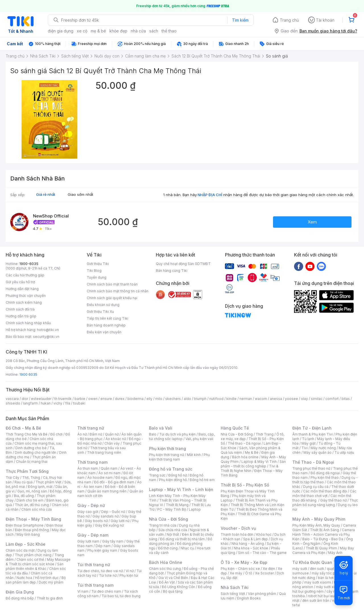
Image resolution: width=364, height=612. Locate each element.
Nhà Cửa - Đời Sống (168, 519)
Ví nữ (130, 571)
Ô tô (249, 573)
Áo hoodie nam (100, 478)
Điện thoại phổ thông (32, 530)
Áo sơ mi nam (109, 473)
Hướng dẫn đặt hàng (22, 289)
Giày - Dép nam (93, 535)
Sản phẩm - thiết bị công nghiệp (253, 464)
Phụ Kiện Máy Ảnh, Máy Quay (316, 525)
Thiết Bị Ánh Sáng (324, 530)
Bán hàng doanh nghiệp (106, 325)
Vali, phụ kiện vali (199, 439)
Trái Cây (13, 478)
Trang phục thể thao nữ (311, 468)
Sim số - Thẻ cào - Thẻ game (262, 553)
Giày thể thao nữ (333, 500)
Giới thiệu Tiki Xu (100, 312)
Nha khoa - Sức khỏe (251, 548)
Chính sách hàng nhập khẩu (28, 323)
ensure (106, 399)
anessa (276, 399)
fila (68, 403)
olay (304, 399)
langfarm (30, 403)
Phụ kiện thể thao (325, 478)
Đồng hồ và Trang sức (171, 469)
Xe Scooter (264, 573)
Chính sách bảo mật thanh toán (112, 284)
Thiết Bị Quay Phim (321, 548)
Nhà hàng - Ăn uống (248, 544)
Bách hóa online (245, 457)
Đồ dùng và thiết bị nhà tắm (182, 539)
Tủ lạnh (308, 439)
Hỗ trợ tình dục (47, 578)
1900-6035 (29, 264)
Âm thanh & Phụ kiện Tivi (313, 434)
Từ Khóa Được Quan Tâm (317, 562)
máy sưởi (300, 569)
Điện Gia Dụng (20, 592)
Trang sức (157, 475)
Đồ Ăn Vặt (167, 582)
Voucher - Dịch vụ (238, 528)
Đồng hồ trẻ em (202, 480)
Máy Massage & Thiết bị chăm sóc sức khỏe (38, 562)
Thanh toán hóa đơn (237, 534)
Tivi (305, 448)
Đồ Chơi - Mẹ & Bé (23, 428)
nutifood (216, 399)
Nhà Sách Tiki (235, 587)
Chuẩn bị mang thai (32, 462)
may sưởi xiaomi (318, 582)
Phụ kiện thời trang (167, 448)
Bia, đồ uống (24, 496)
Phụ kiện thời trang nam (179, 457)
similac (317, 399)
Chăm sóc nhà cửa (37, 509)
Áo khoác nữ (116, 439)
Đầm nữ (96, 434)
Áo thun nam (88, 468)
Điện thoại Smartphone (25, 525)
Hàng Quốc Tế (235, 428)
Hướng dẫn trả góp (21, 316)
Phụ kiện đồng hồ (173, 480)
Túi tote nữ (108, 575)
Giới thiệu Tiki (98, 264)
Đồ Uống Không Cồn (178, 587)
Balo (153, 434)
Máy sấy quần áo (318, 452)
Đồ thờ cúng (168, 548)
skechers (173, 399)
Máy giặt (309, 443)
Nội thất (173, 534)
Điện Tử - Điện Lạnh (312, 428)
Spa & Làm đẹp (256, 539)
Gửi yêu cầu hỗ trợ (20, 282)
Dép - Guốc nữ (113, 512)
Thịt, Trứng (31, 478)
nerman (246, 399)
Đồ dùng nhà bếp (20, 598)
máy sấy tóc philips (328, 573)
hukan (46, 403)
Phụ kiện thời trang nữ (167, 455)
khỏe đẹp (118, 31)
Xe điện (269, 569)
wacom (261, 399)
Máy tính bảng (28, 534)
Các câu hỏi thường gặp (25, 275)
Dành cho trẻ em (30, 500)
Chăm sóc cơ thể (30, 559)
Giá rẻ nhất (46, 194)
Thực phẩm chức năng (33, 555)
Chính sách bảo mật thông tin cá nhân (118, 291)
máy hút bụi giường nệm (322, 589)
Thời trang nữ (91, 428)
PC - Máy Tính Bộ (172, 509)
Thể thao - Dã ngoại (244, 443)
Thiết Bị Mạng (177, 505)
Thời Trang (265, 434)
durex (120, 399)
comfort (332, 399)
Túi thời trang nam (95, 585)
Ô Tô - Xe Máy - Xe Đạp (244, 562)
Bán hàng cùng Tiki (172, 271)
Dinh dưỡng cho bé (31, 448)
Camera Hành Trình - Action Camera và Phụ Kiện (324, 534)
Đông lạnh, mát (40, 487)
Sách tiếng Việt (233, 594)
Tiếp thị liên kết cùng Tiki (107, 318)
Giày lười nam (88, 541)
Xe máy (236, 573)
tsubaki (79, 403)
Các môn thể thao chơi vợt (324, 493)
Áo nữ (82, 434)
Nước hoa (24, 578)
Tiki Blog (94, 271)
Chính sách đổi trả (20, 309)
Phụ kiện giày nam (102, 550)
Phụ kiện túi (129, 575)
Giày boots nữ (96, 521)
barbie (80, 399)
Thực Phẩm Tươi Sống (27, 471)
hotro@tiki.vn (48, 330)
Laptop (195, 509)
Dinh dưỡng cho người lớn (36, 452)
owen (93, 399)
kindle (231, 399)
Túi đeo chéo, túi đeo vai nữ (100, 571)
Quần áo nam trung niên (107, 491)
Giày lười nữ (120, 521)
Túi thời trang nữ (94, 565)
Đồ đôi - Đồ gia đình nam (114, 482)
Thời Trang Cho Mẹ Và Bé (27, 434)
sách (154, 31)
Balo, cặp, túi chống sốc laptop (182, 437)
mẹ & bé (98, 31)
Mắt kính (194, 455)
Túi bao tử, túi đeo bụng (121, 596)
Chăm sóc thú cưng (165, 569)
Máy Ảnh (335, 553)
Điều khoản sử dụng (103, 305)
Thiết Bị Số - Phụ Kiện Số (245, 485)
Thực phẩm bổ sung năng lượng (325, 503)
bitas (346, 399)
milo (159, 399)
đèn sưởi (317, 569)
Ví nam (83, 591)
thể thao (169, 31)
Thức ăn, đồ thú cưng (32, 505)
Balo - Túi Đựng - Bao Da (323, 539)
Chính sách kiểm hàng (24, 302)
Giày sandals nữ (106, 516)
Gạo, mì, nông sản (32, 491)
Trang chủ (289, 20)
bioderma (136, 399)
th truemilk (63, 399)
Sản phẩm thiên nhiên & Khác (35, 566)
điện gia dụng (61, 31)
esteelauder (41, 399)
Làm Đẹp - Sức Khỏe (26, 544)
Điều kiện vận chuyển (104, 332)
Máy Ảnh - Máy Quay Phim (319, 519)
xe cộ (82, 31)
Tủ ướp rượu (344, 452)
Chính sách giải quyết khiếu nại (112, 298)
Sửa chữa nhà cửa (173, 530)
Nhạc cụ (187, 548)
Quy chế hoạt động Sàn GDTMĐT (183, 264)
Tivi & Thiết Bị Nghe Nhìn (250, 468)
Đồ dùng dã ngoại (325, 473)
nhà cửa (138, 31)
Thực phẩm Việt (48, 482)
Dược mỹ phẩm (51, 582)
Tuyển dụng (97, 277)
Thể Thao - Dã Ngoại (313, 462)
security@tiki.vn (46, 337)
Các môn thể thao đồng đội (325, 491)
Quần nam (109, 468)
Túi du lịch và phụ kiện (177, 434)
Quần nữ (112, 434)
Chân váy (112, 443)
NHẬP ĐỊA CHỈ (210, 195)
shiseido (13, 403)
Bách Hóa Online (166, 562)
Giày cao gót (88, 512)
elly (149, 399)
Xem (312, 222)
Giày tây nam (113, 541)
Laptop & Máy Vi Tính (259, 462)
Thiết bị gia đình (50, 598)
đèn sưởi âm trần (316, 600)
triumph (200, 399)
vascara (12, 399)
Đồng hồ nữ (178, 475)
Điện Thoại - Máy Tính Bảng (33, 519)
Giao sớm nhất (80, 194)
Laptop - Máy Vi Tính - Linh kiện (181, 489)
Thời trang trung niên (104, 452)
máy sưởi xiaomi (329, 587)
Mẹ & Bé (252, 452)
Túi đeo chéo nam (106, 591)
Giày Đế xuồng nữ (109, 525)
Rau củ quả (24, 482)
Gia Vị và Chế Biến (173, 578)
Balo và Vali (161, 428)
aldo (187, 399)
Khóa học (264, 534)
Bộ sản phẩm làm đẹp (36, 580)
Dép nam (103, 546)
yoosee (291, 399)
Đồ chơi (56, 434)
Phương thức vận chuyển (26, 296)
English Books (249, 598)
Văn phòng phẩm (262, 594)
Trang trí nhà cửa (163, 525)
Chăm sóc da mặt (20, 550)
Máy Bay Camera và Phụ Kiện (323, 550)
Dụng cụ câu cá (316, 487)
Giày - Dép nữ (91, 505)
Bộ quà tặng (173, 591)
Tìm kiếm (240, 20)
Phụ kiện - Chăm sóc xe (240, 569)
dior (25, 399)
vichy (58, 403)
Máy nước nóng (323, 448)
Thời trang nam (92, 462)
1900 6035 (28, 374)
